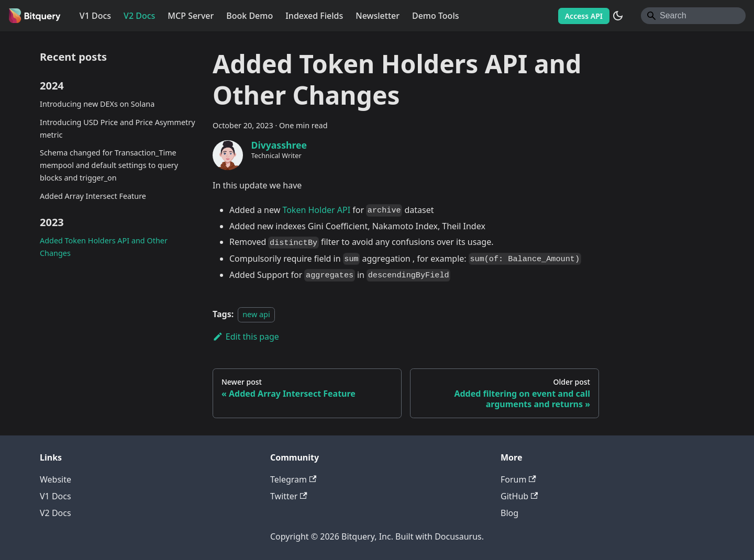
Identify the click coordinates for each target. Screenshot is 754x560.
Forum (518, 479)
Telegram (293, 479)
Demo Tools (436, 16)
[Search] (693, 16)
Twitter (289, 496)
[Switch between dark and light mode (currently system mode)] (618, 16)
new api (256, 314)
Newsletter (378, 16)
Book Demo (250, 16)
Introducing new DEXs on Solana (97, 104)
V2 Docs (139, 16)
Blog (509, 513)
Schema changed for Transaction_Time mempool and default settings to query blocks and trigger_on (109, 165)
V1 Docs (95, 16)
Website (56, 479)
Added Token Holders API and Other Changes (104, 247)
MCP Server (191, 16)
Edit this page (246, 337)
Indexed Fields (314, 16)
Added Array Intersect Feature (93, 196)
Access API (584, 16)
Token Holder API (316, 210)
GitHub (519, 496)
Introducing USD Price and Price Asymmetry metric (118, 128)
